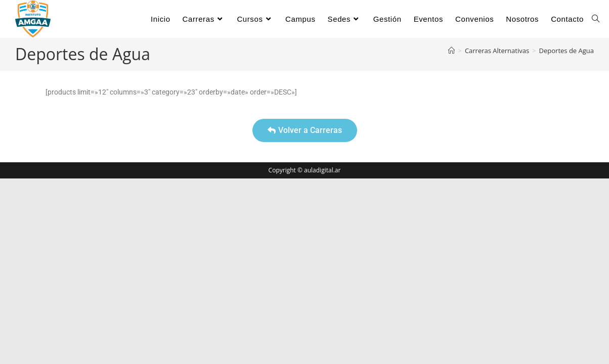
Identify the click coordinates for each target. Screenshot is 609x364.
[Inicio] (451, 51)
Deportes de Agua (567, 51)
